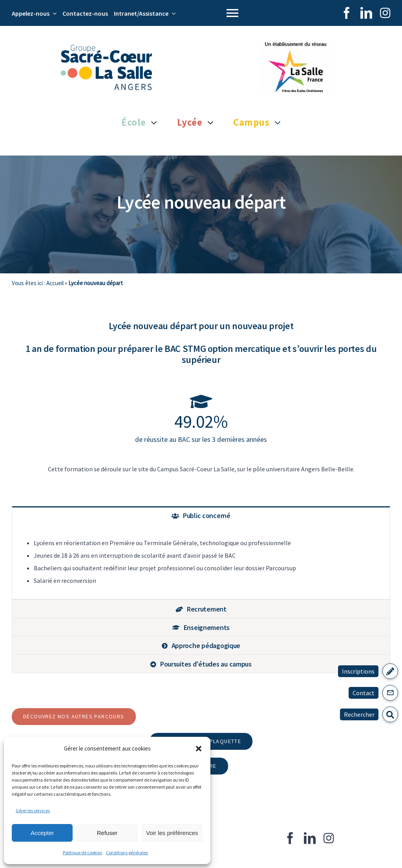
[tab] (201, 515)
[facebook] (347, 13)
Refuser (107, 833)
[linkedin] (366, 13)
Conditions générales (127, 852)
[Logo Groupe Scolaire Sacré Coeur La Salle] (106, 48)
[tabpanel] (201, 562)
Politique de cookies (82, 852)
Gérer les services (33, 810)
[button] (199, 749)
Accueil (55, 283)
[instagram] (385, 13)
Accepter (42, 833)
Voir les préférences (172, 833)
